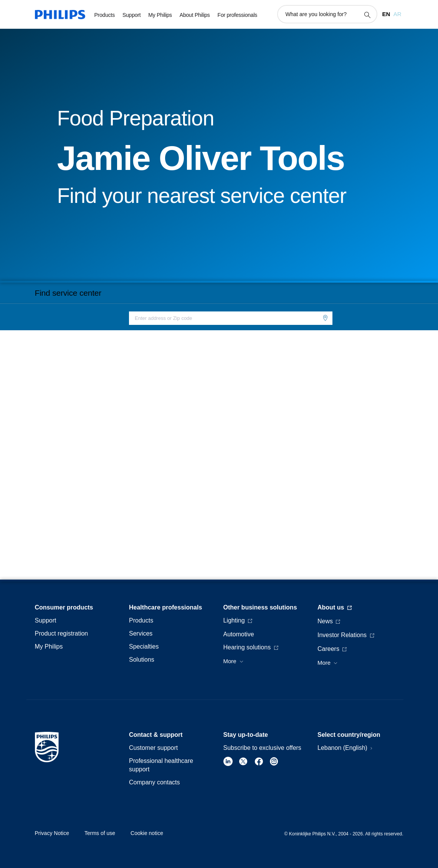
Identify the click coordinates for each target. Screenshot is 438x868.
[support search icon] (367, 15)
